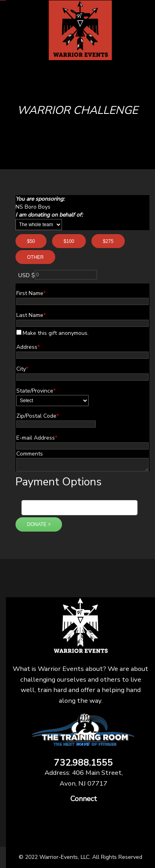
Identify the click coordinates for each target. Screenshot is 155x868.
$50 (31, 241)
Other (35, 257)
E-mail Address (37, 438)
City (22, 369)
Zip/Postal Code (38, 416)
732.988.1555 (83, 763)
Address (28, 347)
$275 (108, 241)
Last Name (31, 315)
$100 (69, 241)
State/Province (36, 391)
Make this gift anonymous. (52, 333)
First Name (31, 293)
